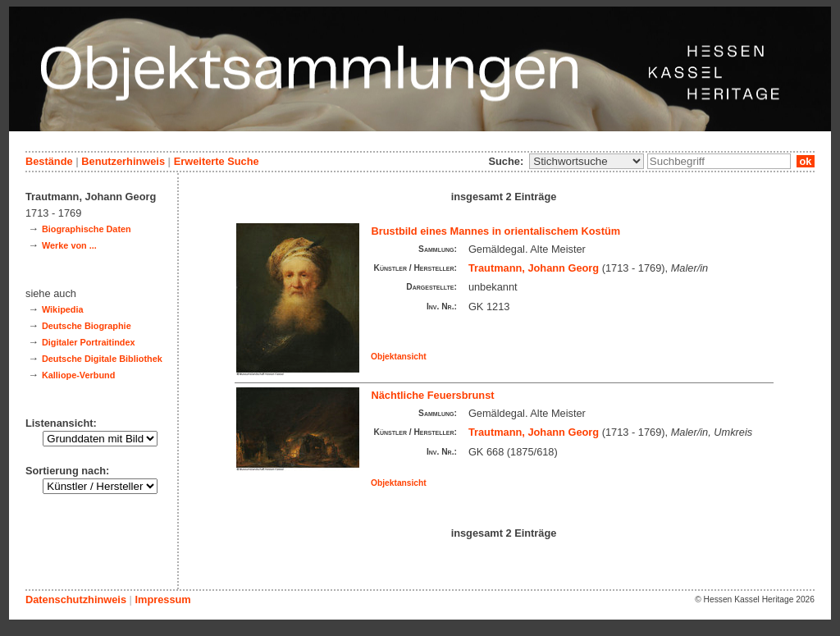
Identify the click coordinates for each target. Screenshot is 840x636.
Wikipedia (63, 309)
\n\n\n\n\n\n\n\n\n (587, 161)
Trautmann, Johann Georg (534, 268)
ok (806, 161)
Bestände (49, 161)
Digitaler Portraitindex (89, 342)
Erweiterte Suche (217, 161)
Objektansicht (399, 357)
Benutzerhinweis (123, 161)
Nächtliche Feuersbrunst (433, 395)
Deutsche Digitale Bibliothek (102, 359)
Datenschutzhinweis (76, 599)
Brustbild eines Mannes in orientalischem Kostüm (496, 231)
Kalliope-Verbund (78, 375)
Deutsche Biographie (87, 326)
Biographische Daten (87, 229)
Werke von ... (69, 245)
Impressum (162, 599)
